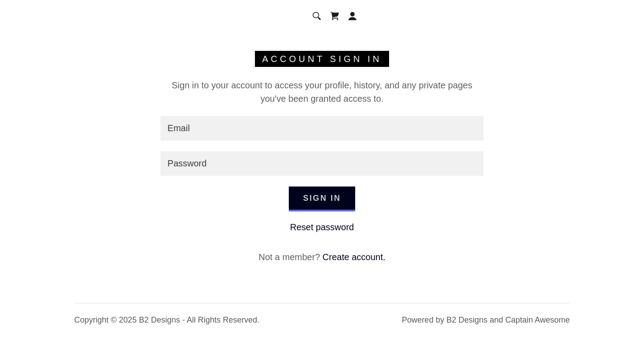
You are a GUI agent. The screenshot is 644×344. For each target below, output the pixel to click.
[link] (335, 16)
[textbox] (322, 128)
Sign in (322, 198)
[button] (353, 16)
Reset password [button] (322, 227)
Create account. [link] (354, 257)
